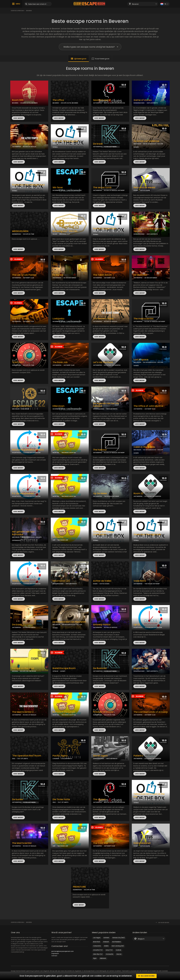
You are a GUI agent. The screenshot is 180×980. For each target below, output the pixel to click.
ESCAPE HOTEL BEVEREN (29, 103)
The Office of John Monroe (148, 406)
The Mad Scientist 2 (23, 712)
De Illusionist (140, 275)
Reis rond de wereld (144, 188)
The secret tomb (102, 188)
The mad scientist (144, 319)
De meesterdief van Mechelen (69, 622)
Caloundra (97, 946)
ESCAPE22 (25, 409)
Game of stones (143, 100)
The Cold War (101, 843)
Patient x (138, 756)
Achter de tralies (102, 581)
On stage (58, 493)
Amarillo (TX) (98, 950)
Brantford (97, 942)
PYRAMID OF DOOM (103, 712)
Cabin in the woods (144, 447)
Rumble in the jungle (64, 712)
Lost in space (141, 360)
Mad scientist (141, 668)
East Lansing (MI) (118, 946)
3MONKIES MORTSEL (69, 453)
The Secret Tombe (103, 319)
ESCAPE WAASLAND (75, 190)
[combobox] (143, 4)
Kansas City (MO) (119, 938)
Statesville (109, 954)
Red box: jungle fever (105, 229)
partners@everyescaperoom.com (63, 951)
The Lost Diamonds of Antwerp (151, 712)
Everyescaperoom (17, 11)
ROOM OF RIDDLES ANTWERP (114, 190)
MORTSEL (56, 453)
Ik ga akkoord (146, 976)
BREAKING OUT (65, 234)
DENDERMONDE (139, 103)
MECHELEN (137, 144)
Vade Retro (140, 581)
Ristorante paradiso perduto (28, 450)
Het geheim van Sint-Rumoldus (24, 533)
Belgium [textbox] (141, 939)
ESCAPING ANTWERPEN (112, 365)
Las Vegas (97, 938)
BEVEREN (15, 103)
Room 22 (138, 493)
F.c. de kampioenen (23, 493)
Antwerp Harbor (102, 625)
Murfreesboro (117, 942)
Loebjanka (58, 319)
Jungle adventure (22, 406)
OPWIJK (55, 671)
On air (56, 450)
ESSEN (136, 190)
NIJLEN (55, 234)
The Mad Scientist (22, 843)
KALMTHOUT (17, 453)
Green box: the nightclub (147, 534)
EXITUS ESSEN (145, 190)
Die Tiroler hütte (61, 799)
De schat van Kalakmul (146, 141)
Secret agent (100, 756)
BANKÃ (63, 671)
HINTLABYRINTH (152, 103)
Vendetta (58, 537)
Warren (119, 954)
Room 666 (18, 100)
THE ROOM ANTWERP (112, 496)
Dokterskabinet (142, 843)
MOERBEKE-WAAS (59, 190)
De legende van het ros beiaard (106, 405)
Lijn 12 (137, 625)
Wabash (106, 942)
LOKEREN (56, 758)
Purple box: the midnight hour (28, 185)
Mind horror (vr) (61, 581)
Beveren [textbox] (135, 4)
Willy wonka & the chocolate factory (149, 230)
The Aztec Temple (22, 144)
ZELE (14, 758)
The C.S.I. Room (21, 319)
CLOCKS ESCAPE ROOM (32, 453)
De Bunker (58, 275)
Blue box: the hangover (65, 141)
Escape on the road (23, 668)
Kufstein (106, 938)
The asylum (100, 799)
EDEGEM (15, 671)
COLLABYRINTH (66, 758)
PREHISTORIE (79, 887)
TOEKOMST (18, 362)
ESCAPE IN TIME (29, 234)
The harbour (100, 450)
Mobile (106, 946)
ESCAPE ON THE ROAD (28, 671)
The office (58, 100)
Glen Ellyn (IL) (98, 954)
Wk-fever (58, 188)
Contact (54, 956)
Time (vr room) (21, 581)
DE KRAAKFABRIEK (110, 147)
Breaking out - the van (65, 231)
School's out (59, 843)
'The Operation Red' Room (27, 756)
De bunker (18, 799)
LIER (54, 540)
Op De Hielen (100, 493)
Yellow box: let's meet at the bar (149, 795)
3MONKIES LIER (63, 540)
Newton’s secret (102, 100)
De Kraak (17, 625)
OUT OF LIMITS (23, 758)
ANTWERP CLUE (28, 278)
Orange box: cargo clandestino (104, 533)
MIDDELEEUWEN (20, 231)
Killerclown (58, 406)
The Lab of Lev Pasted (24, 275)
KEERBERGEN (17, 234)
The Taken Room (102, 275)
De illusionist (100, 668)
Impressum (55, 954)
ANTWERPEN (97, 103)
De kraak (98, 144)
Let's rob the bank (103, 362)
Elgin (95, 958)
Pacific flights (60, 756)
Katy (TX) (109, 950)
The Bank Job (60, 362)
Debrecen (103, 958)
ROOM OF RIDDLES (30, 147)
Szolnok (118, 950)
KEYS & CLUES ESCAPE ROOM (114, 103)
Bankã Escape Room (64, 668)
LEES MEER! (18, 118)
